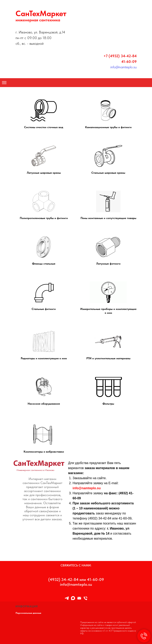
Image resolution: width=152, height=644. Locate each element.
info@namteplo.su (124, 67)
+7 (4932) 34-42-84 (120, 56)
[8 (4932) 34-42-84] (85, 598)
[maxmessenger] (73, 598)
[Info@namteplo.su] (79, 598)
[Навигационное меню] (4, 83)
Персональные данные (28, 613)
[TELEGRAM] (67, 598)
